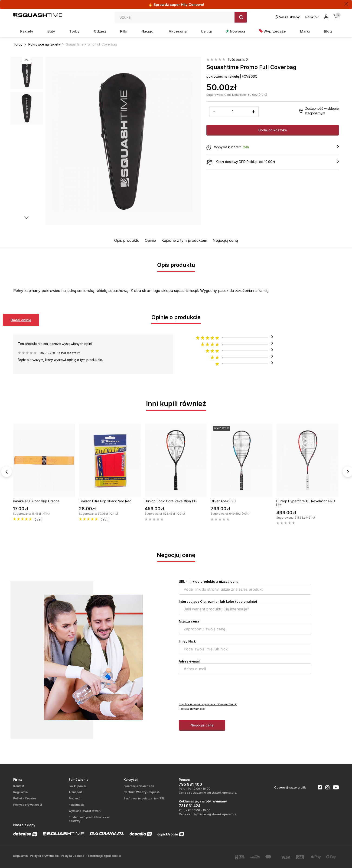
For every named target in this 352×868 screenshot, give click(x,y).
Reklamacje (77, 805)
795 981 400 (190, 784)
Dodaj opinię (21, 320)
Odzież (100, 31)
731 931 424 (190, 806)
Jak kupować (78, 786)
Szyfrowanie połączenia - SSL (144, 798)
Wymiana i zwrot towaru (85, 811)
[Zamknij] (346, 4)
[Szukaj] (241, 17)
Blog (328, 31)
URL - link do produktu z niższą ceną (209, 581)
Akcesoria (178, 31)
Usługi (206, 31)
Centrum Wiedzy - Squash (142, 792)
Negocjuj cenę (225, 240)
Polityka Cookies (25, 798)
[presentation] (214, 688)
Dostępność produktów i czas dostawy (89, 819)
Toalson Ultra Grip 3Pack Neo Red (105, 501)
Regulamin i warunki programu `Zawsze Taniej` (208, 704)
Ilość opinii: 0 (238, 59)
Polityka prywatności (192, 709)
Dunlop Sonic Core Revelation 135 (171, 501)
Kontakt (19, 786)
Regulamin (20, 792)
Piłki (124, 31)
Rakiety (27, 31)
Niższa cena (189, 621)
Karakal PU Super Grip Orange (36, 501)
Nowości (235, 31)
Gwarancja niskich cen (139, 786)
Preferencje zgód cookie (104, 856)
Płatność (74, 798)
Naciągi (148, 31)
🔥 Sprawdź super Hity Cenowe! (176, 5)
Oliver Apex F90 (223, 501)
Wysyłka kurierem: (273, 147)
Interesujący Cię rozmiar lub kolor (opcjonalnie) (218, 601)
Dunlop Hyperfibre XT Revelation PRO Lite (306, 503)
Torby (74, 31)
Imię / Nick (187, 641)
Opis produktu (127, 240)
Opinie (150, 240)
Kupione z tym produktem (184, 240)
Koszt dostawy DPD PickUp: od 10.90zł (273, 162)
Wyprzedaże (272, 31)
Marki (305, 31)
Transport (75, 792)
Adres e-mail (189, 661)
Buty (51, 31)
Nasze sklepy (288, 17)
